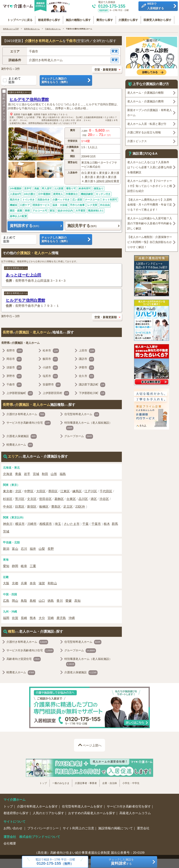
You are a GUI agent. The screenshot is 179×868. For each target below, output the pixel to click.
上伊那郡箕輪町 (20, 392)
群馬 (115, 522)
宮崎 (51, 616)
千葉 (85, 522)
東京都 (8, 490)
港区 (94, 497)
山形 (54, 472)
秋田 (45, 472)
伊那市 (86, 366)
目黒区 (20, 505)
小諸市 (50, 366)
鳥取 (24, 599)
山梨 (42, 547)
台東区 (71, 497)
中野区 (29, 490)
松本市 (51, 349)
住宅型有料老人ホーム (82, 413)
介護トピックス (137, 140)
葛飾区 (59, 497)
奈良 (33, 582)
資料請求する (24, 224)
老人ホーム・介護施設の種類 (145, 91)
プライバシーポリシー (43, 827)
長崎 (24, 616)
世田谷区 (45, 497)
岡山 (15, 599)
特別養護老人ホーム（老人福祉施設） (88, 424)
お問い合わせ (13, 827)
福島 (63, 472)
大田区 (41, 490)
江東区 (65, 490)
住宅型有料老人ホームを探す (82, 805)
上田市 (87, 349)
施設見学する (82, 224)
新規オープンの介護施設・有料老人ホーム (150, 111)
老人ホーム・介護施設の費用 (145, 100)
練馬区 (77, 490)
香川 (60, 599)
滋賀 (42, 582)
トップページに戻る (17, 18)
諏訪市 (86, 358)
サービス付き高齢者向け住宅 (29, 421)
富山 (15, 547)
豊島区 (56, 505)
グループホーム (79, 435)
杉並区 (8, 497)
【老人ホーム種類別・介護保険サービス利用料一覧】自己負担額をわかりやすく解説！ (150, 240)
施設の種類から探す (78, 18)
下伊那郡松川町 (92, 392)
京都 (15, 582)
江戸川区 (91, 490)
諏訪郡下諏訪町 (92, 383)
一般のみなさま (61, 782)
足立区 (68, 505)
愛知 (6, 564)
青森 (18, 472)
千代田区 (106, 490)
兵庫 (24, 582)
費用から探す (105, 18)
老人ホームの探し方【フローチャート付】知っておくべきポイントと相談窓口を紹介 (150, 184)
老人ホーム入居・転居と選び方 (147, 122)
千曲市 (24, 113)
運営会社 (143, 827)
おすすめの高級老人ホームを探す (92, 811)
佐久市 (86, 374)
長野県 (17, 113)
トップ (43, 782)
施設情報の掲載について (116, 827)
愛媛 (69, 599)
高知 (77, 599)
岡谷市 (14, 358)
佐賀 (15, 616)
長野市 (15, 349)
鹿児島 (61, 616)
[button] (62, 50)
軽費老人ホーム (20, 443)
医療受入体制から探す (160, 18)
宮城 (36, 472)
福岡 (6, 616)
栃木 (107, 522)
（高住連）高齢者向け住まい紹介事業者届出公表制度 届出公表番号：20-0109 (89, 851)
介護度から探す (130, 18)
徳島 (51, 599)
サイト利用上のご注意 (78, 827)
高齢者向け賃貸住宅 (24, 657)
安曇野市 (52, 383)
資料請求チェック (4, 104)
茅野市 (14, 374)
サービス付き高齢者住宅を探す (129, 805)
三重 (33, 564)
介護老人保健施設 (22, 435)
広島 (6, 599)
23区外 (80, 505)
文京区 (32, 497)
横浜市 (20, 522)
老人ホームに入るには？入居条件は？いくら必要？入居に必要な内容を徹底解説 (150, 166)
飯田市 (50, 358)
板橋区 (44, 505)
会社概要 (10, 842)
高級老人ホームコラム (135, 811)
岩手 (27, 472)
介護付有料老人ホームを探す (37, 805)
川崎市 (32, 522)
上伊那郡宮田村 (56, 392)
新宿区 (32, 505)
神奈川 (8, 522)
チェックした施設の (66, 79)
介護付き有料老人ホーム (20, 91)
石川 (24, 547)
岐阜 (24, 564)
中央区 (8, 505)
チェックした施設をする (121, 862)
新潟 (6, 547)
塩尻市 (50, 374)
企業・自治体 (110, 782)
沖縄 (72, 616)
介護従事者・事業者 (86, 782)
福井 (33, 547)
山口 (42, 599)
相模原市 (46, 522)
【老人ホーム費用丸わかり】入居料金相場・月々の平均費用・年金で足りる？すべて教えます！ (150, 203)
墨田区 (53, 490)
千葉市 (96, 522)
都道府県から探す (47, 18)
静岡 (15, 564)
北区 (18, 490)
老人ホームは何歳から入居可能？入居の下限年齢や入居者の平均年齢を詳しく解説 (150, 222)
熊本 (33, 616)
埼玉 (58, 522)
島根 (33, 599)
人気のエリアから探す (48, 811)
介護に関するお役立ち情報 (144, 131)
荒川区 (20, 497)
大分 (42, 616)
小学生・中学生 (131, 782)
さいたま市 (72, 522)
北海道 (8, 472)
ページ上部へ (92, 744)
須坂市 (14, 366)
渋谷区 (104, 497)
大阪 (6, 582)
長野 (51, 547)
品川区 (83, 497)
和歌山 (52, 582)
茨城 (6, 530)
